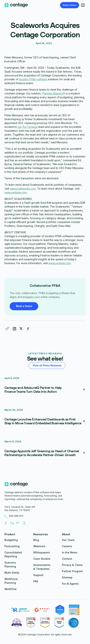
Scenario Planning (10, 564)
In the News (70, 552)
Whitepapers (42, 552)
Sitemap (67, 577)
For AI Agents (70, 584)
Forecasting (12, 546)
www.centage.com (16, 192)
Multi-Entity (12, 573)
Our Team (68, 540)
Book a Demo (24, 306)
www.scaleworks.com (23, 189)
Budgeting (11, 540)
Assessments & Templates (42, 567)
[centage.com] (16, 485)
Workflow (11, 589)
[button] (82, 5)
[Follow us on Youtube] (19, 523)
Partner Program (72, 571)
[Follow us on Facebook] (7, 523)
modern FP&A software (33, 79)
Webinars (39, 546)
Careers (67, 546)
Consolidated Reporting (13, 554)
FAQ (36, 581)
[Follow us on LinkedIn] (13, 523)
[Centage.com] (16, 5)
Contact (67, 559)
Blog (36, 540)
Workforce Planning (11, 581)
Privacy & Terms (72, 565)
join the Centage (27, 127)
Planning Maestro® (54, 93)
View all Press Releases (47, 365)
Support (38, 575)
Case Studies (42, 559)
